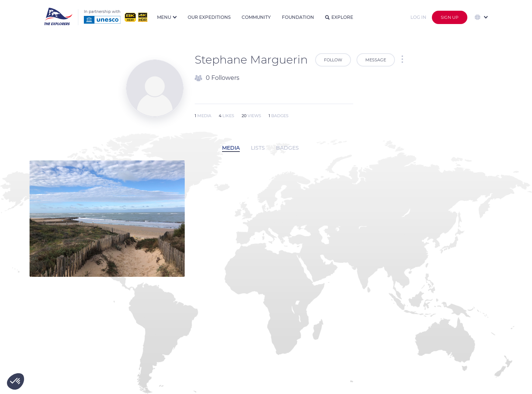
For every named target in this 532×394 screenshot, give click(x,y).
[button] (16, 381)
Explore (339, 17)
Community (256, 17)
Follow (333, 60)
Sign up (450, 17)
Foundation (298, 17)
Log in (418, 17)
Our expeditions (209, 17)
